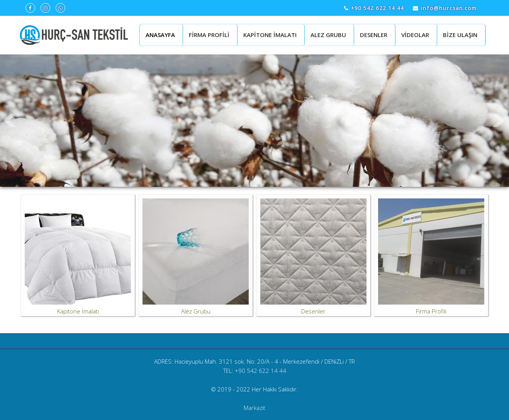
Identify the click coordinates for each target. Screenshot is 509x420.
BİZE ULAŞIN (460, 35)
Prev (10, 120)
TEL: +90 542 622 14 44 (255, 371)
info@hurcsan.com (449, 8)
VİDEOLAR (415, 35)
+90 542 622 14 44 (378, 8)
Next (499, 120)
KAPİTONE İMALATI (270, 35)
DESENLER (374, 35)
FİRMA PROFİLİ (209, 35)
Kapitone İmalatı (78, 311)
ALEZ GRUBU (328, 35)
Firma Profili (431, 311)
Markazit (254, 408)
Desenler (313, 311)
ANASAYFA (160, 35)
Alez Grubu (196, 311)
